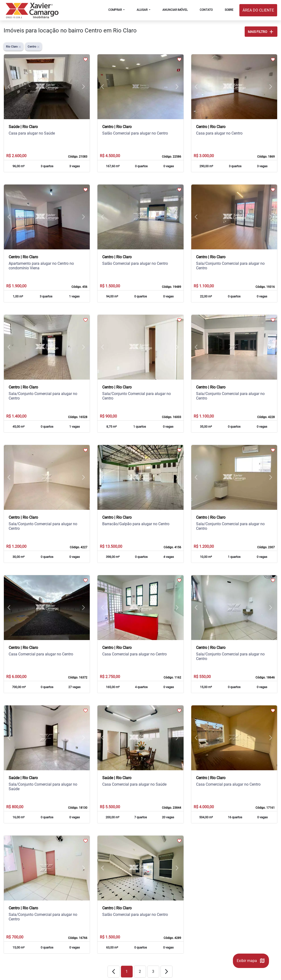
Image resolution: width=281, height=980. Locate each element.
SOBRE (229, 10)
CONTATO (206, 10)
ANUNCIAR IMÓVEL (175, 10)
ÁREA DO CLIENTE (258, 10)
